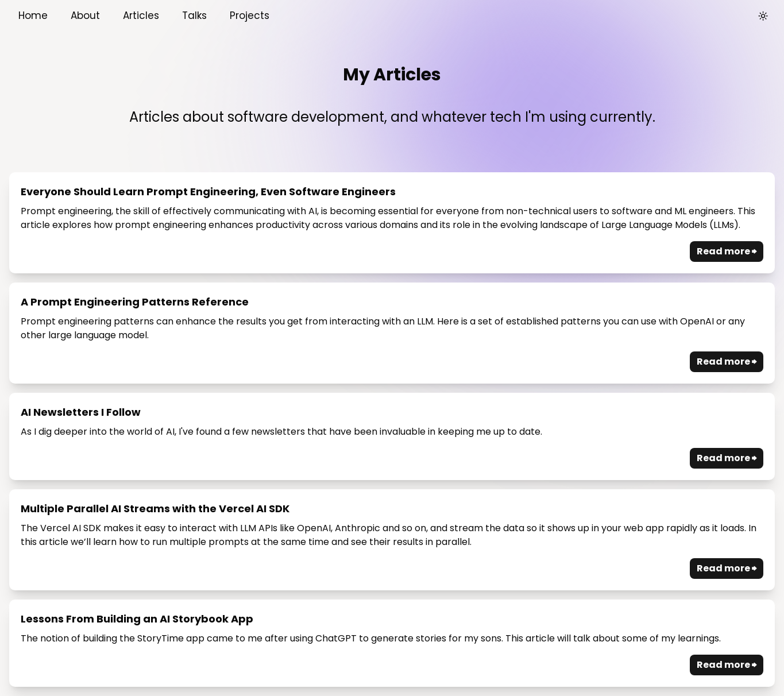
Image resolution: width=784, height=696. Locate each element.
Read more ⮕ (727, 251)
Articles (141, 16)
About (85, 16)
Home (33, 16)
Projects (250, 16)
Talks (194, 16)
